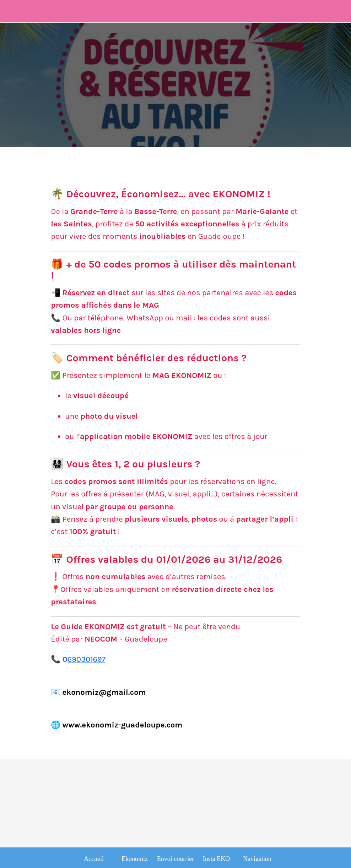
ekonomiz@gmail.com (104, 692)
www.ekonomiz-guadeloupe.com (123, 725)
